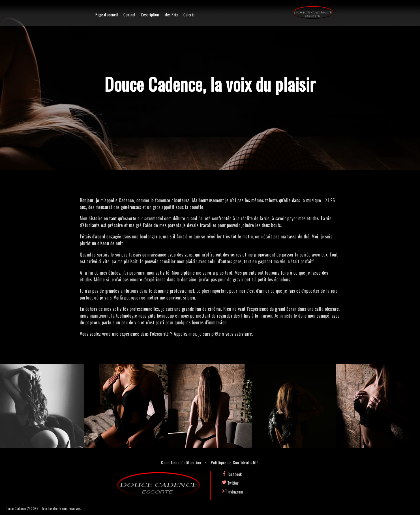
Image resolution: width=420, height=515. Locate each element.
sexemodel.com (158, 218)
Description (150, 15)
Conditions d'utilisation (181, 463)
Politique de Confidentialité (235, 463)
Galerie (189, 15)
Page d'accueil (107, 15)
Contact (129, 15)
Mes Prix (171, 15)
